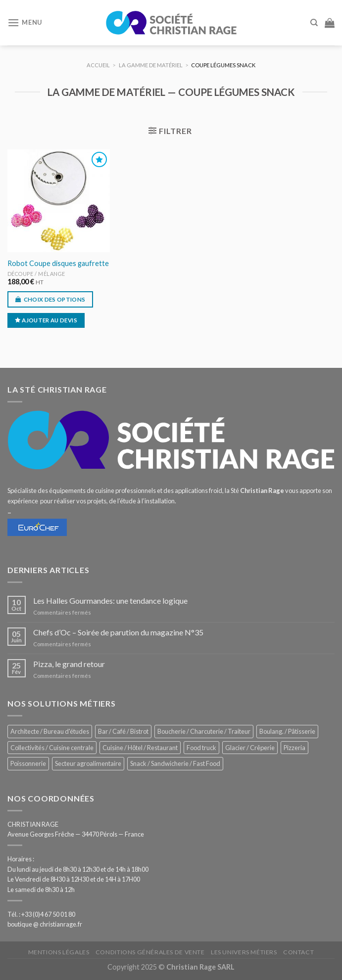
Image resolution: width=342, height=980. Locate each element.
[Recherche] (314, 23)
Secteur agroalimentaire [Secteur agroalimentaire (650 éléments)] (88, 763)
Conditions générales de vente (150, 952)
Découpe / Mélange (36, 274)
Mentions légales (59, 952)
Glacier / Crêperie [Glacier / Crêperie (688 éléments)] (250, 748)
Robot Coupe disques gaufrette (58, 263)
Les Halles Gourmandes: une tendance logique (110, 601)
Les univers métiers (244, 952)
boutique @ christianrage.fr (45, 924)
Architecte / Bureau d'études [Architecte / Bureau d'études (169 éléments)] (50, 731)
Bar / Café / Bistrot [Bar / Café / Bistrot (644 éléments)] (123, 731)
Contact (298, 952)
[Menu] (25, 22)
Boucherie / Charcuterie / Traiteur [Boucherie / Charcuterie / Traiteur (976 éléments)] (204, 731)
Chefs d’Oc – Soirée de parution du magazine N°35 (118, 632)
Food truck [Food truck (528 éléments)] (201, 748)
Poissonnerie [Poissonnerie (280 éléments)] (28, 763)
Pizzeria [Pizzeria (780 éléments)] (294, 748)
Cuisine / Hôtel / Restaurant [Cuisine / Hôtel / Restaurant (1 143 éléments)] (140, 748)
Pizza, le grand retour (69, 664)
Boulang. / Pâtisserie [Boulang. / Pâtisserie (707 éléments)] (287, 731)
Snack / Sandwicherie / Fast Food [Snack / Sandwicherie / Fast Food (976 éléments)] (175, 763)
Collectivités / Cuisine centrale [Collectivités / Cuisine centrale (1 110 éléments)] (52, 748)
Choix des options (55, 299)
